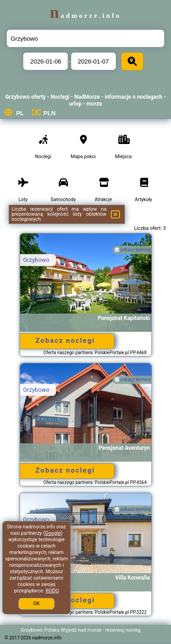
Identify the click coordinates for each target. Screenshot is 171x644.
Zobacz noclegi (65, 341)
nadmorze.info (85, 16)
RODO (52, 591)
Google (53, 533)
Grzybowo (36, 260)
